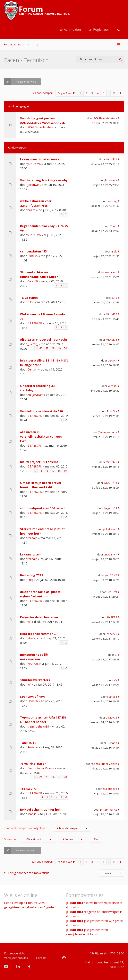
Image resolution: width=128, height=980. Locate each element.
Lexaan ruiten (30, 554)
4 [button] (98, 93)
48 (53, 348)
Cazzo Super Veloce (41, 768)
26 (53, 777)
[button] (121, 93)
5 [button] (104, 93)
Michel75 (112, 159)
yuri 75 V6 (34, 164)
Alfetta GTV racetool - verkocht (44, 340)
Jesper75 (112, 634)
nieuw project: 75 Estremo (39, 462)
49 (59, 348)
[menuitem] (70, 30)
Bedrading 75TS (32, 575)
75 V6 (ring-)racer (33, 764)
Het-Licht (112, 592)
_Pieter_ (33, 344)
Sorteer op (29, 839)
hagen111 (111, 508)
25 (47, 777)
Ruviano (33, 747)
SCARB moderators (40, 127)
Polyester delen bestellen (39, 617)
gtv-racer (33, 638)
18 (59, 471)
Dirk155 (33, 256)
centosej (112, 201)
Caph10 (33, 281)
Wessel (113, 386)
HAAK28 (112, 617)
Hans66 (33, 701)
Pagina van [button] (67, 93)
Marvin (32, 814)
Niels (114, 251)
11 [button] (114, 93)
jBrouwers (34, 185)
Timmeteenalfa (108, 432)
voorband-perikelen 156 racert (42, 508)
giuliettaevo (110, 529)
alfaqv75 (112, 718)
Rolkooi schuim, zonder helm (41, 809)
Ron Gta (112, 411)
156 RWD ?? (28, 789)
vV (29, 622)
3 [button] (92, 93)
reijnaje (32, 538)
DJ (116, 655)
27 (59, 777)
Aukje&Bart (35, 395)
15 (41, 471)
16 (47, 471)
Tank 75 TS (28, 743)
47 (47, 348)
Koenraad (111, 272)
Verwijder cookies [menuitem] (16, 958)
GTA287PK (35, 323)
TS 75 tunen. (29, 298)
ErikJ (30, 580)
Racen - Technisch (26, 60)
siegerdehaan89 (38, 726)
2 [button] (86, 93)
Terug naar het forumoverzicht (28, 873)
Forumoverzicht (14, 44)
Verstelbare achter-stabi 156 (41, 411)
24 (41, 777)
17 (53, 471)
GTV (30, 302)
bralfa (31, 210)
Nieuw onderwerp (20, 82)
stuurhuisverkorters (35, 680)
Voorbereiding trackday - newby (44, 180)
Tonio (114, 226)
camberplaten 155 (33, 251)
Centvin (32, 369)
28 (65, 777)
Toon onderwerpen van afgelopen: (47, 828)
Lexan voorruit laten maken (41, 159)
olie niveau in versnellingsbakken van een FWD (41, 436)
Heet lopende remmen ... (38, 634)
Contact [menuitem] (41, 958)
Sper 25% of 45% (32, 697)
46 (41, 348)
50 (65, 348)
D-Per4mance (109, 810)
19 (65, 471)
